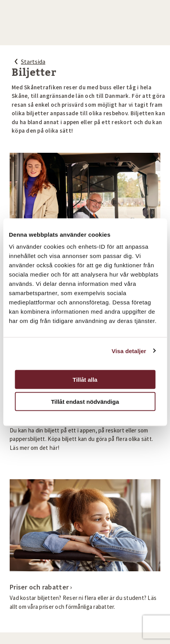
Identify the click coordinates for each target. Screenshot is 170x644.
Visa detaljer (129, 351)
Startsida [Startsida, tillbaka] (28, 61)
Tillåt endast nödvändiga (85, 401)
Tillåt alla (85, 380)
